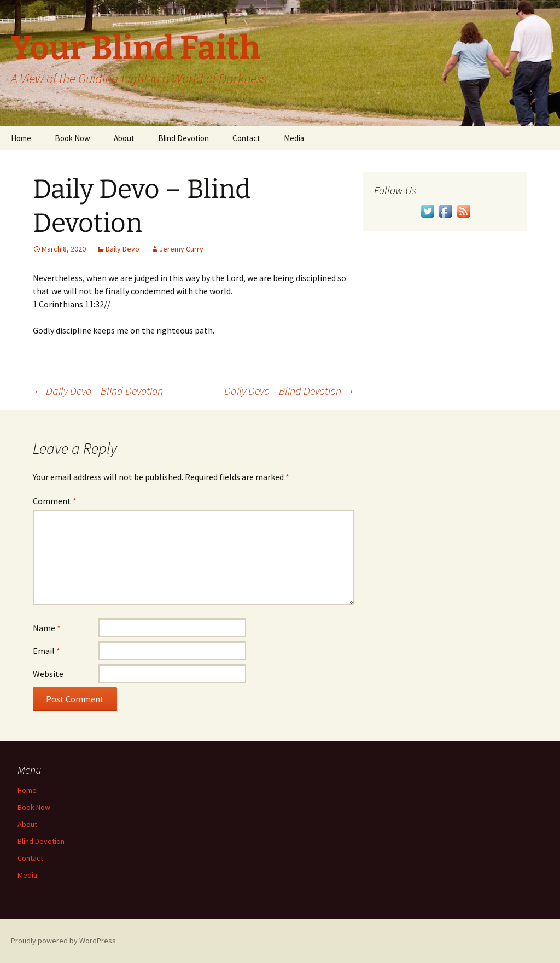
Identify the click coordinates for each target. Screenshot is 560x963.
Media (294, 138)
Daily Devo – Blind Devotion (98, 391)
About (124, 138)
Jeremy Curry (181, 249)
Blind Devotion (183, 138)
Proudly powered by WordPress (63, 941)
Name (47, 628)
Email (46, 651)
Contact (246, 138)
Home (21, 138)
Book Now (72, 138)
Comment (55, 501)
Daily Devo (122, 249)
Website (48, 674)
